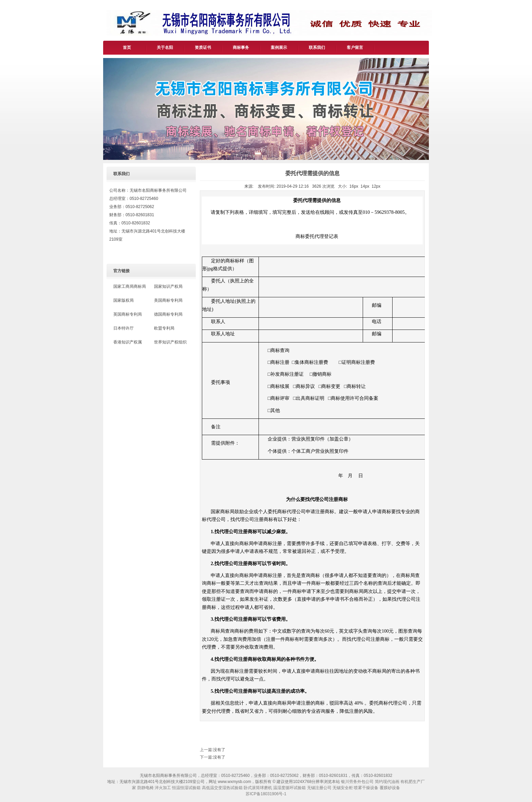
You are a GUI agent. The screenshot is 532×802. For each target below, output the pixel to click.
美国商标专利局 (168, 300)
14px (365, 186)
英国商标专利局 (128, 314)
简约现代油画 (387, 782)
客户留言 (355, 48)
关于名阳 (165, 48)
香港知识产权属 (128, 342)
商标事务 (241, 48)
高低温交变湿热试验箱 (222, 788)
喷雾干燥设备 (366, 788)
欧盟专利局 (164, 328)
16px (354, 186)
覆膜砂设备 (390, 788)
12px (376, 186)
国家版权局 (123, 300)
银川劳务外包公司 (357, 782)
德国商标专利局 (168, 314)
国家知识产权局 (168, 286)
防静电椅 (146, 788)
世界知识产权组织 (170, 342)
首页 (127, 48)
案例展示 (279, 48)
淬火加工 (163, 788)
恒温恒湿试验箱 (186, 788)
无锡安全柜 (343, 788)
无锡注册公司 (319, 788)
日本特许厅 (123, 328)
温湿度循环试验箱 (289, 788)
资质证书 (203, 48)
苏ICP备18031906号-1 (266, 794)
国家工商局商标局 (130, 286)
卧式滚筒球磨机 (258, 788)
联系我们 (317, 48)
